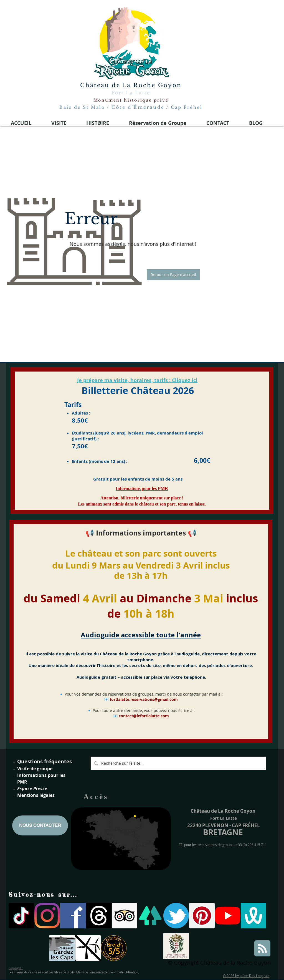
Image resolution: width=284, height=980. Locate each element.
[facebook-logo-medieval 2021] (73, 916)
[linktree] (150, 916)
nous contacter (99, 972)
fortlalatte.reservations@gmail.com (144, 699)
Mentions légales (36, 795)
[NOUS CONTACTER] (40, 825)
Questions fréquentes (45, 761)
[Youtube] (228, 916)
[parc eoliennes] (88, 948)
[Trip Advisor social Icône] (125, 916)
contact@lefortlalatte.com (144, 716)
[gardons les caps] (62, 948)
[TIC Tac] (21, 916)
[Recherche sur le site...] (178, 763)
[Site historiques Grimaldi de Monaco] (176, 946)
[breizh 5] (114, 948)
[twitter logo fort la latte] (176, 916)
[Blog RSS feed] (262, 949)
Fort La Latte (131, 93)
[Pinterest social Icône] (202, 916)
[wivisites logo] (253, 916)
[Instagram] (47, 916)
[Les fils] (99, 916)
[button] (173, 275)
